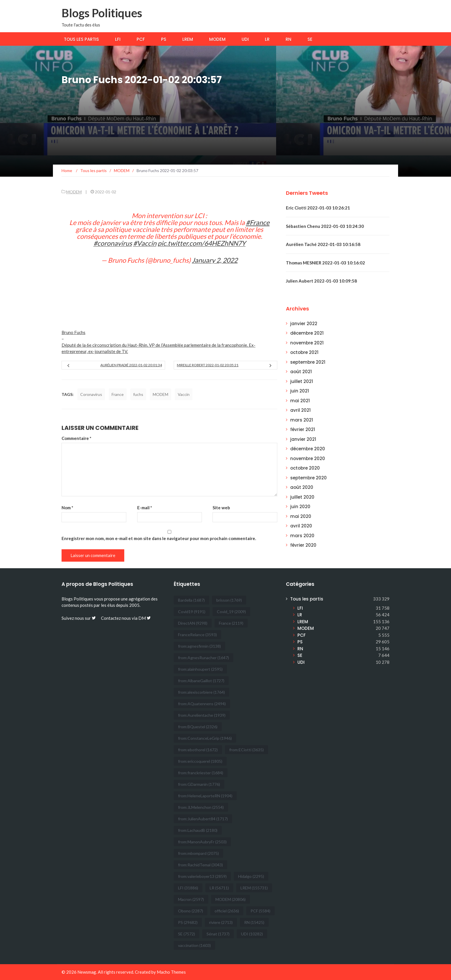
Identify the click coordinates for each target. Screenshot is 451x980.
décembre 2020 (308, 449)
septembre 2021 (308, 362)
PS (164, 39)
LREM (188, 39)
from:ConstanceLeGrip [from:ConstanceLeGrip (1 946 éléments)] (205, 738)
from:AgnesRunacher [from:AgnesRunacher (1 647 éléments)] (203, 658)
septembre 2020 (308, 478)
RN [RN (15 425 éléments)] (254, 922)
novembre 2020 (308, 458)
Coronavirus (91, 394)
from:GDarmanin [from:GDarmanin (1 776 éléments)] (199, 784)
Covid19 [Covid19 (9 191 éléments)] (192, 612)
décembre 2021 (307, 333)
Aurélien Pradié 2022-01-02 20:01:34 (131, 365)
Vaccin (184, 394)
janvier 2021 (303, 439)
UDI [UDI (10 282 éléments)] (252, 934)
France (118, 394)
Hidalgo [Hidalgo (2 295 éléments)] (251, 876)
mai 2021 (300, 401)
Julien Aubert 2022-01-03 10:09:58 (321, 281)
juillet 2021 (302, 381)
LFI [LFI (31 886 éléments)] (188, 888)
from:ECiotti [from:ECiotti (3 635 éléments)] (246, 750)
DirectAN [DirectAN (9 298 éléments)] (193, 623)
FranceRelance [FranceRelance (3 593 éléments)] (197, 635)
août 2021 (301, 372)
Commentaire (77, 438)
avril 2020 (301, 526)
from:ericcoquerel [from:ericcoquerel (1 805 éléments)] (200, 761)
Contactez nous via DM (126, 618)
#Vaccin (145, 243)
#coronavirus (113, 243)
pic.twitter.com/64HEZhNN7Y (202, 243)
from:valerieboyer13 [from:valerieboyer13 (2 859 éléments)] (202, 876)
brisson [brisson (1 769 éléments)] (229, 600)
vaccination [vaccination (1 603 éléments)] (194, 945)
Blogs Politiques (102, 13)
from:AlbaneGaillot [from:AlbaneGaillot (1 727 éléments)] (201, 681)
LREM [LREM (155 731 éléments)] (254, 888)
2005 (134, 605)
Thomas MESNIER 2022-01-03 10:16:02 (325, 263)
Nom (67, 508)
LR (267, 39)
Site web (221, 508)
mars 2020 (302, 536)
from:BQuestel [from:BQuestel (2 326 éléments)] (198, 727)
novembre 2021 (307, 343)
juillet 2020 (302, 497)
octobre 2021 (304, 352)
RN (288, 39)
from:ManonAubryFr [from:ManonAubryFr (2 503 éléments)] (202, 842)
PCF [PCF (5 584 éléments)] (260, 911)
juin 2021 (300, 391)
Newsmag (87, 972)
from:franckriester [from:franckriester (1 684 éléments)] (201, 773)
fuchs (138, 394)
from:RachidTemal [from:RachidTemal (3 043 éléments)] (200, 865)
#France (258, 222)
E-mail (145, 508)
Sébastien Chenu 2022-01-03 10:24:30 (325, 226)
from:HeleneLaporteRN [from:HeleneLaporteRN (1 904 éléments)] (205, 796)
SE (310, 39)
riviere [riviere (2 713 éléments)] (221, 922)
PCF (141, 39)
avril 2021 (300, 410)
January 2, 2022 (215, 260)
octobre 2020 (305, 468)
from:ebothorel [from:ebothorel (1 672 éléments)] (198, 750)
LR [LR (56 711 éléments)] (219, 888)
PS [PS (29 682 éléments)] (188, 922)
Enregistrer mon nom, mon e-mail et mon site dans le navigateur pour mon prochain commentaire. (159, 538)
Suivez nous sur (79, 618)
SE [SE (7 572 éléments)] (187, 934)
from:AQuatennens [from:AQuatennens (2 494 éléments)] (202, 704)
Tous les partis (81, 39)
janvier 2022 (304, 324)
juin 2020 (300, 507)
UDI (245, 39)
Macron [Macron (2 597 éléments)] (191, 899)
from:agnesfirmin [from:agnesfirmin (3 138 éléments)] (199, 646)
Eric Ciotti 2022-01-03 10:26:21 (318, 208)
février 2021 (303, 429)
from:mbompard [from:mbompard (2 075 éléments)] (198, 853)
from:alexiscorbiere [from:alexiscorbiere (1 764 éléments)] (201, 692)
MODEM (217, 39)
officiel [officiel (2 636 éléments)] (227, 911)
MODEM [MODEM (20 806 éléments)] (231, 899)
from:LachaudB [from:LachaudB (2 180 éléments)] (198, 830)
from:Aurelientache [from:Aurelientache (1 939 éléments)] (202, 715)
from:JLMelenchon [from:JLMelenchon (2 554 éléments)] (201, 807)
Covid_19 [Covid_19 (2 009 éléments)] (231, 612)
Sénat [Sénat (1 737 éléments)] (218, 934)
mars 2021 (302, 420)
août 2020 (302, 487)
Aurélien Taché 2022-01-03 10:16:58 (323, 244)
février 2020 (303, 545)
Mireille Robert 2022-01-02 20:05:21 (208, 365)
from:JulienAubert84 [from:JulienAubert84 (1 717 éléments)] (203, 819)
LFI (118, 39)
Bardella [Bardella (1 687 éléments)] (191, 600)
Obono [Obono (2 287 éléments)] (191, 911)
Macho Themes (171, 972)
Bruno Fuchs (73, 332)
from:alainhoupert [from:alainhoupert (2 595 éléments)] (200, 669)
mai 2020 (301, 516)
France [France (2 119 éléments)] (231, 623)
